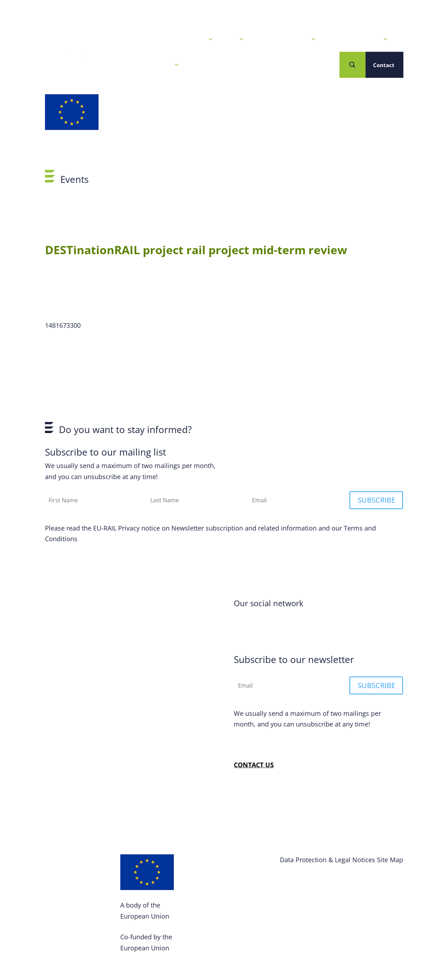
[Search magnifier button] (353, 65)
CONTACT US (254, 765)
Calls (234, 39)
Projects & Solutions (358, 39)
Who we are (160, 65)
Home (148, 39)
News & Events (190, 39)
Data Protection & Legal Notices (328, 860)
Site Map (390, 860)
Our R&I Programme (286, 39)
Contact (384, 65)
